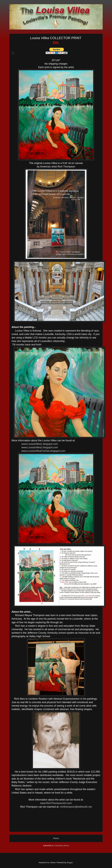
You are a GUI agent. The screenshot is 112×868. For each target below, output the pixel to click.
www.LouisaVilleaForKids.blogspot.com (43, 451)
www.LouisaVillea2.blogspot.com (40, 447)
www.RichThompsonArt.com (56, 803)
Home (56, 838)
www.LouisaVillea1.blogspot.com (40, 444)
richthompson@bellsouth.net (76, 807)
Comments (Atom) (62, 846)
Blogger (70, 863)
